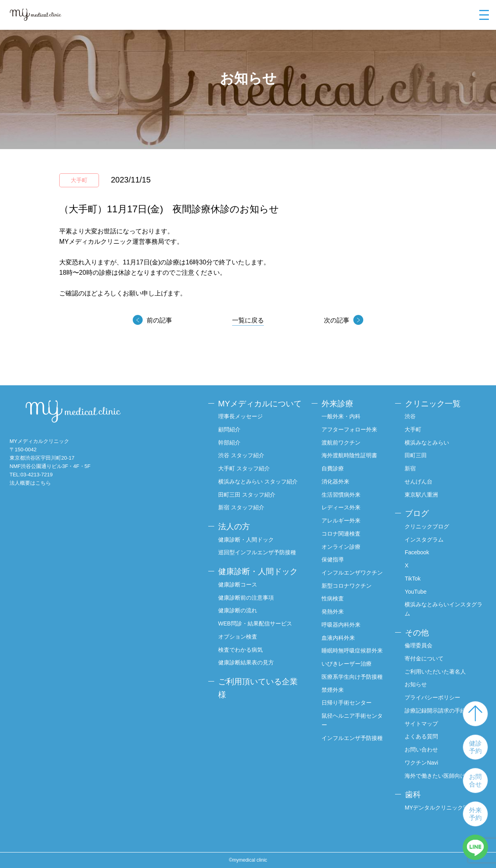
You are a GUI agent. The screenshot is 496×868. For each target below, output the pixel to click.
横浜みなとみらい (427, 443)
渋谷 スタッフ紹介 (241, 455)
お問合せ (475, 781)
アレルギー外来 (341, 520)
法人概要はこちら (30, 483)
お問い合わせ (422, 750)
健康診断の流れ (238, 610)
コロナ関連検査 (341, 534)
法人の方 (234, 526)
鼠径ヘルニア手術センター (352, 720)
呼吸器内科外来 (341, 625)
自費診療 (333, 468)
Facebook (417, 552)
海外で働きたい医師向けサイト (444, 776)
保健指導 (333, 559)
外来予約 (475, 814)
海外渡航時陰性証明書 (349, 455)
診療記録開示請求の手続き (438, 711)
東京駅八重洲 (422, 495)
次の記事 (337, 320)
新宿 (411, 468)
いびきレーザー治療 (347, 664)
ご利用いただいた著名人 (436, 672)
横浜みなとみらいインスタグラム (444, 609)
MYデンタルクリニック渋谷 (440, 808)
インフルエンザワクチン (352, 573)
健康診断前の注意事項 (246, 597)
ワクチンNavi (422, 763)
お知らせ (416, 685)
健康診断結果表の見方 (246, 662)
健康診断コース (238, 584)
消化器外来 (335, 482)
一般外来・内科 (341, 416)
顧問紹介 (229, 429)
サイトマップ (422, 724)
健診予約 (475, 747)
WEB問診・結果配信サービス (255, 623)
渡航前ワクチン (341, 443)
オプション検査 (238, 637)
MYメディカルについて (260, 404)
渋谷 (411, 416)
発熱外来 (333, 612)
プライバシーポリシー (433, 697)
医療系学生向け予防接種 (352, 677)
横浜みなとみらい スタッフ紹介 (258, 482)
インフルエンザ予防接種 (352, 738)
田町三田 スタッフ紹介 (247, 495)
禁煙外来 (333, 690)
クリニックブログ (427, 526)
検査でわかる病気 (240, 649)
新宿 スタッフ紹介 (241, 507)
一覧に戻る (248, 320)
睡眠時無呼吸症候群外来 (352, 651)
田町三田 (416, 455)
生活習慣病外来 (341, 495)
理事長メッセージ (240, 416)
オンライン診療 (341, 547)
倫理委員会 (419, 645)
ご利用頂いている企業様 (258, 688)
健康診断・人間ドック (246, 540)
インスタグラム (424, 540)
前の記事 (159, 320)
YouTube (416, 592)
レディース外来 (341, 507)
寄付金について (424, 658)
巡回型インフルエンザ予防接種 (257, 552)
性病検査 (333, 599)
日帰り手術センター (347, 703)
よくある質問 (422, 737)
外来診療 (337, 404)
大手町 (413, 429)
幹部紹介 (229, 443)
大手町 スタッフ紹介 (244, 468)
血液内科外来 (338, 638)
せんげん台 (419, 482)
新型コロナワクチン (347, 586)
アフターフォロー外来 (349, 429)
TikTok (413, 579)
